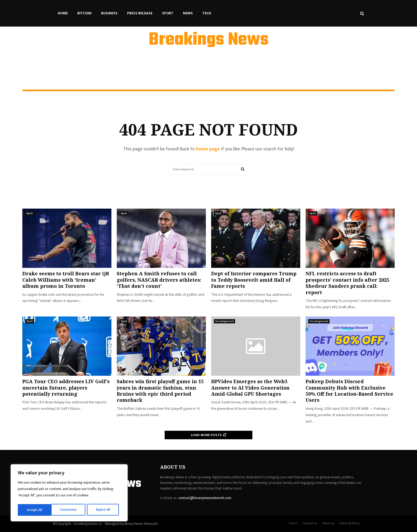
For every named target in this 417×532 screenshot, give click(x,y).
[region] (69, 493)
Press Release (140, 13)
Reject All (70, 510)
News (188, 13)
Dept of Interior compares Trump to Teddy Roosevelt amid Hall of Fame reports (254, 280)
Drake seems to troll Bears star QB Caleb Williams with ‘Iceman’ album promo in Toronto (66, 280)
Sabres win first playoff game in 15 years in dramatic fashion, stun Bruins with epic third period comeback (160, 391)
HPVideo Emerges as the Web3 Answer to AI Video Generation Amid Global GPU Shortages (250, 388)
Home (63, 13)
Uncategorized (224, 321)
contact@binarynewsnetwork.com (205, 498)
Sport (168, 13)
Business (109, 13)
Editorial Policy (350, 523)
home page (208, 149)
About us (328, 523)
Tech (207, 13)
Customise (35, 510)
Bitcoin (84, 13)
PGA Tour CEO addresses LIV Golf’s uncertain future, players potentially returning (66, 388)
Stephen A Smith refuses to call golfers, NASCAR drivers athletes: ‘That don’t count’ (159, 280)
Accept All (104, 510)
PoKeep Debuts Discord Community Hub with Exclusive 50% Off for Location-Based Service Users (349, 391)
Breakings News (209, 40)
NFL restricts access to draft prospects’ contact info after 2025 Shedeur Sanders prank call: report (347, 283)
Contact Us (310, 523)
